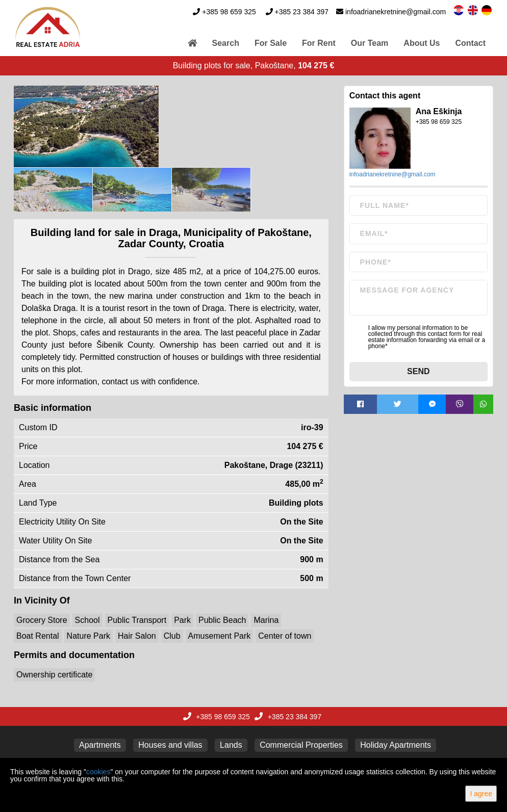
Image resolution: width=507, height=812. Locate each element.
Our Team (370, 43)
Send (418, 371)
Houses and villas (170, 745)
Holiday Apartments (396, 745)
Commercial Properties (301, 745)
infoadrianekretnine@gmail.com (396, 12)
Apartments (100, 745)
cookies (98, 772)
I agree (481, 794)
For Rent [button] (319, 43)
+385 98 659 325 (229, 12)
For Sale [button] (271, 43)
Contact (470, 43)
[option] (53, 190)
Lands (231, 745)
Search (226, 43)
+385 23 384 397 (302, 12)
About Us (422, 43)
